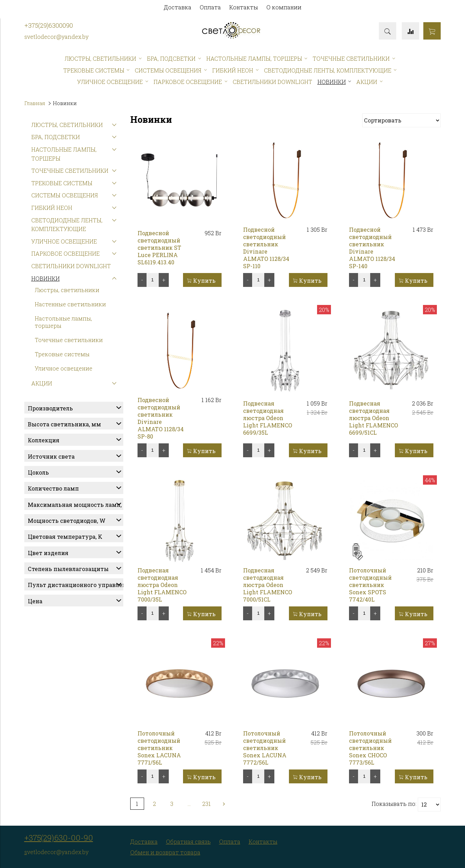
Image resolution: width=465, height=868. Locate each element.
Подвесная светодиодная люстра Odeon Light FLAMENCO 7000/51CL (268, 585)
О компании (284, 7)
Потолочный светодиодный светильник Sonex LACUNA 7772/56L (265, 748)
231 (206, 804)
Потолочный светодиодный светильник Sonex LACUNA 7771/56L (159, 748)
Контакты (244, 7)
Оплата (210, 7)
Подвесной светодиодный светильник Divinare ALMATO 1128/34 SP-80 (161, 418)
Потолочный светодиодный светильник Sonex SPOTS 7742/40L (370, 585)
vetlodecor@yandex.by (58, 37)
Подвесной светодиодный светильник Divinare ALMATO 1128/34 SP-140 (372, 248)
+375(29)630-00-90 (59, 838)
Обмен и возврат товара (165, 852)
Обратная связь (188, 841)
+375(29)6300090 (49, 25)
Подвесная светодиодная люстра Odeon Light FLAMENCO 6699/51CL (373, 418)
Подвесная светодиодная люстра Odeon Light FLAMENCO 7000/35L (162, 585)
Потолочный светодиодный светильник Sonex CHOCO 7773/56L (370, 748)
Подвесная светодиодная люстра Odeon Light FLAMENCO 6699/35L (268, 418)
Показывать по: (394, 804)
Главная (35, 103)
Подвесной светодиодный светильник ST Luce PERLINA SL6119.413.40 (159, 248)
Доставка (178, 7)
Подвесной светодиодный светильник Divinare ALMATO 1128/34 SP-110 (266, 248)
